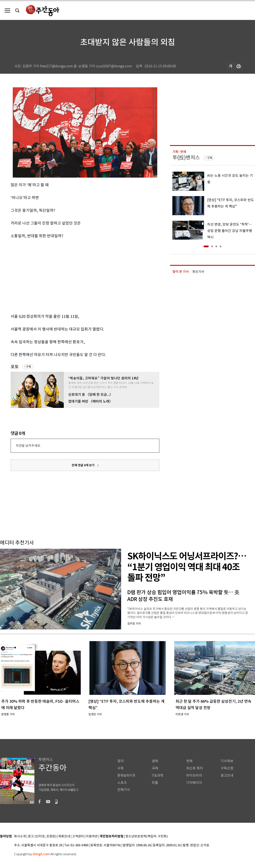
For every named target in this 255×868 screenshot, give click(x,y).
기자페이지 (194, 783)
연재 (189, 761)
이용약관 (92, 836)
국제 (155, 768)
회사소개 (20, 836)
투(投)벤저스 (186, 158)
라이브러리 (194, 775)
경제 (155, 761)
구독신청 (227, 768)
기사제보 (227, 761)
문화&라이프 (126, 775)
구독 (28, 367)
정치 (120, 761)
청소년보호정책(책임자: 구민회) (147, 836)
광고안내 (227, 775)
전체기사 (124, 790)
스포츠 (122, 783)
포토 (15, 367)
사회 (120, 768)
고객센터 (78, 836)
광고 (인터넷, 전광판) (42, 836)
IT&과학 (158, 775)
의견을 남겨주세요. (28, 446)
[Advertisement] (62, 275)
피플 (155, 783)
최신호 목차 (195, 768)
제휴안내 (64, 836)
